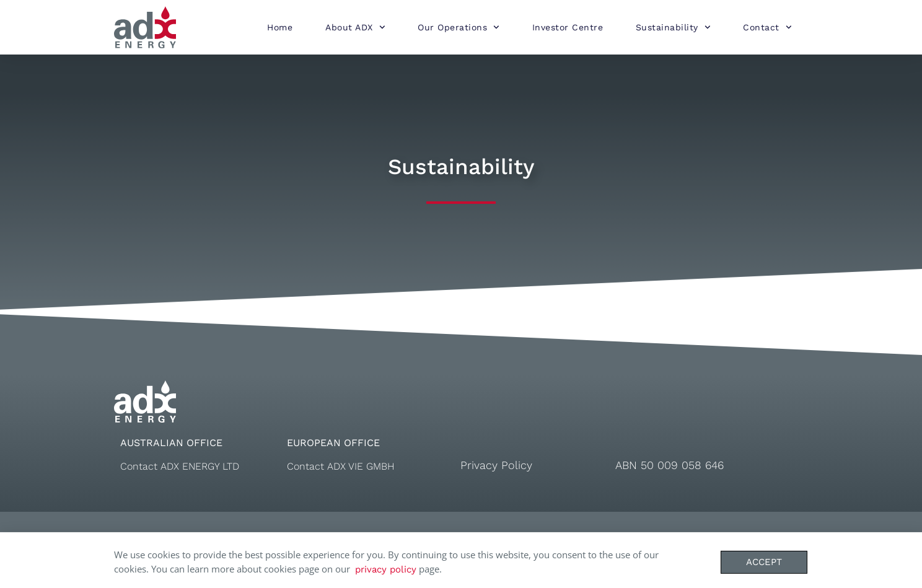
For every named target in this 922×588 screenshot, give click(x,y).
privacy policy (386, 573)
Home (280, 27)
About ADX (355, 27)
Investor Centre (568, 27)
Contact (767, 27)
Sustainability (673, 27)
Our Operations (459, 27)
